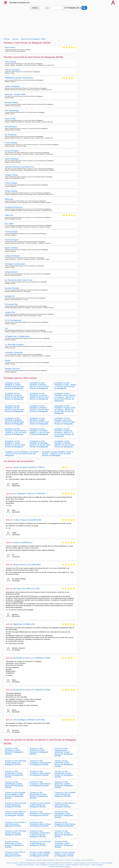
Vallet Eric (9, 215)
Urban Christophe (12, 86)
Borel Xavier (10, 48)
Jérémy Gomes (19, 565)
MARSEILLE (27, 542)
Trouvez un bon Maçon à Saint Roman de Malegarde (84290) (65, 805)
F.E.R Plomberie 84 (13, 320)
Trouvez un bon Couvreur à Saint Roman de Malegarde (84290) (40, 784)
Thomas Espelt (11, 232)
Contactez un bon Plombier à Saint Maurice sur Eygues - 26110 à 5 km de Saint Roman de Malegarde (65, 397)
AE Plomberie (11, 135)
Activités (35, 8)
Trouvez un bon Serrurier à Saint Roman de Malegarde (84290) (40, 843)
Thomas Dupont (12, 240)
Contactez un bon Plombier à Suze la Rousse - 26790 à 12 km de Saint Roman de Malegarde (58, 454)
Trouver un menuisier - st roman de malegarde (19, 863)
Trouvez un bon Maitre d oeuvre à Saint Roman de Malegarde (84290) (15, 814)
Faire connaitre (60, 860)
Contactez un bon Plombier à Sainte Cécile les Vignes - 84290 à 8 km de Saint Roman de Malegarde (65, 410)
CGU (72, 860)
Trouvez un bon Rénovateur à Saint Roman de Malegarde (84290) (14, 844)
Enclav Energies (12, 151)
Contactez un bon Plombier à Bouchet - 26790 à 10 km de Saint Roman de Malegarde (65, 421)
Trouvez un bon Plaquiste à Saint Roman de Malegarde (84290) (65, 824)
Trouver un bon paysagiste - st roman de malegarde (45, 863)
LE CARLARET (34, 565)
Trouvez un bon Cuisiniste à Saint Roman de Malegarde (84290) (40, 763)
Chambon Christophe (14, 353)
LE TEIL (36, 589)
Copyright (78, 860)
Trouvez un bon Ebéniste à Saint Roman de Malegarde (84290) (15, 763)
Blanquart (9, 199)
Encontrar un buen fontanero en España (59, 867)
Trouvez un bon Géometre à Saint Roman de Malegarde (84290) (64, 764)
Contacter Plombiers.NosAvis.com (46, 860)
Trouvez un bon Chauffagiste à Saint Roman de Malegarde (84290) (14, 785)
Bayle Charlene (11, 248)
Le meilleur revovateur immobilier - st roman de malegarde (32, 865)
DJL (7, 328)
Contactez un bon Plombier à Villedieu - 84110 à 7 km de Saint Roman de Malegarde (39, 409)
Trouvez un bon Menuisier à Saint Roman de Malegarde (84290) (40, 814)
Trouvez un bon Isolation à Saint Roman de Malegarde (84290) (40, 805)
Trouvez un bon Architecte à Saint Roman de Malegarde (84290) (39, 751)
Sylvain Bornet (11, 272)
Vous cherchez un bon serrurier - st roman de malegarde (63, 865)
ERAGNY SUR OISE (36, 720)
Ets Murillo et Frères (22, 658)
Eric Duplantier (19, 494)
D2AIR (8, 361)
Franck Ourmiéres (13, 70)
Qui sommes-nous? (31, 860)
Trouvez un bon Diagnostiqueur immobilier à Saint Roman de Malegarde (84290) (64, 752)
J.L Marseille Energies (14, 344)
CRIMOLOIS (29, 624)
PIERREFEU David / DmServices (19, 78)
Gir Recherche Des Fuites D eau (19, 280)
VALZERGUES (35, 520)
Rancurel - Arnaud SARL (15, 94)
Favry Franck (10, 62)
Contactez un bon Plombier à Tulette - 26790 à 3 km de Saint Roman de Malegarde (14, 386)
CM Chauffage (19, 720)
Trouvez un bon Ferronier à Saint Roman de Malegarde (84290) (16, 805)
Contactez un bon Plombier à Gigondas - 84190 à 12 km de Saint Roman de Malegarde (40, 444)
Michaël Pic (10, 296)
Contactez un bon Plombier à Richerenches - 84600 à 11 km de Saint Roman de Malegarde (16, 432)
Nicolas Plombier (12, 288)
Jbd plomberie (11, 127)
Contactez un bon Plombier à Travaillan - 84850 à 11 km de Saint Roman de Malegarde (40, 432)
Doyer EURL (10, 119)
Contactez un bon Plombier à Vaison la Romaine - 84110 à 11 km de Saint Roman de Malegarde (64, 432)
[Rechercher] (84, 8)
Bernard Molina (11, 102)
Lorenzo (16, 542)
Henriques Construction (15, 264)
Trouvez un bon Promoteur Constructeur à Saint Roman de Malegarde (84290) (40, 834)
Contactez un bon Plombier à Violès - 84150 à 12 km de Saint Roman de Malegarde (15, 444)
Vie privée (67, 860)
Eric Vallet (9, 224)
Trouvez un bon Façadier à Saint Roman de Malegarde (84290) (65, 794)
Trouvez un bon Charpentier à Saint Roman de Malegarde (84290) (64, 774)
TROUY (42, 467)
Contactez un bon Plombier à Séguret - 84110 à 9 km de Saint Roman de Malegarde (14, 421)
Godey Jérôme (11, 191)
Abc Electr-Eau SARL (22, 589)
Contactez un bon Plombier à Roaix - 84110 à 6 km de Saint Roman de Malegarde (14, 409)
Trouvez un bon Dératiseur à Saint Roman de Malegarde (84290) (14, 751)
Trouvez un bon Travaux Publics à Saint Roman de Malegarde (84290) (65, 854)
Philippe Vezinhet (12, 369)
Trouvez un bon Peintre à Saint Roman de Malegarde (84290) (16, 824)
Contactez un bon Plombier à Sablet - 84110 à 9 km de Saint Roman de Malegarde (39, 421)
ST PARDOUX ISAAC (41, 658)
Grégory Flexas (11, 175)
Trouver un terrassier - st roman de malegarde (91, 865)
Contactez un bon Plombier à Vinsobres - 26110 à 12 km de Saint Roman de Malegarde (22, 454)
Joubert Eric (10, 312)
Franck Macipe (11, 143)
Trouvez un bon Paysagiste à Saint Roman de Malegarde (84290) (64, 814)
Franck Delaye (11, 183)
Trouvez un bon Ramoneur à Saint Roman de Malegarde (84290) (64, 834)
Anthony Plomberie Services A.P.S (19, 167)
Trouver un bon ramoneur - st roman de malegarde (99, 863)
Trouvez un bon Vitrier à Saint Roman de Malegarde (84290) (15, 854)
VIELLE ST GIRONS (36, 494)
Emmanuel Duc (11, 304)
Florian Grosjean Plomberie (25, 467)
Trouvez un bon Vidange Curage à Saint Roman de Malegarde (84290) (40, 854)
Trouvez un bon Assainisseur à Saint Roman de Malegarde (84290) (14, 774)
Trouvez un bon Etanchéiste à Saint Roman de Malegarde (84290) (39, 795)
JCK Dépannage (12, 110)
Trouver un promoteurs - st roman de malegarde (72, 863)
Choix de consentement (87, 860)
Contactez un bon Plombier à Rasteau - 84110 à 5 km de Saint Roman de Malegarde (14, 396)
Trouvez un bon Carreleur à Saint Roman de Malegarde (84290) (40, 773)
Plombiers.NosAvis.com (20, 3)
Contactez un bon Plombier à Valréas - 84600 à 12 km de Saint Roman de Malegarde (65, 444)
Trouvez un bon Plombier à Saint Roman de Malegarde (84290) (16, 833)
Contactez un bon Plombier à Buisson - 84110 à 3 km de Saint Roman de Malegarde (39, 386)
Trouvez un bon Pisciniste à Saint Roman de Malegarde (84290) (40, 824)
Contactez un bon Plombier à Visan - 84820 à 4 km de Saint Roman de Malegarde (65, 386)
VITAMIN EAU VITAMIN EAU (17, 336)
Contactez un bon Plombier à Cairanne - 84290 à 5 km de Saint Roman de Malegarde (39, 396)
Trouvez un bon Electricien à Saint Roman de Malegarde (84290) (64, 785)
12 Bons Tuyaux (20, 520)
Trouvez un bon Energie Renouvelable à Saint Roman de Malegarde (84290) (15, 795)
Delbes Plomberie (12, 256)
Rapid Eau (17, 624)
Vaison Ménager (12, 159)
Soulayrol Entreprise (14, 207)
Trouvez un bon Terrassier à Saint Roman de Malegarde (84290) (64, 844)
